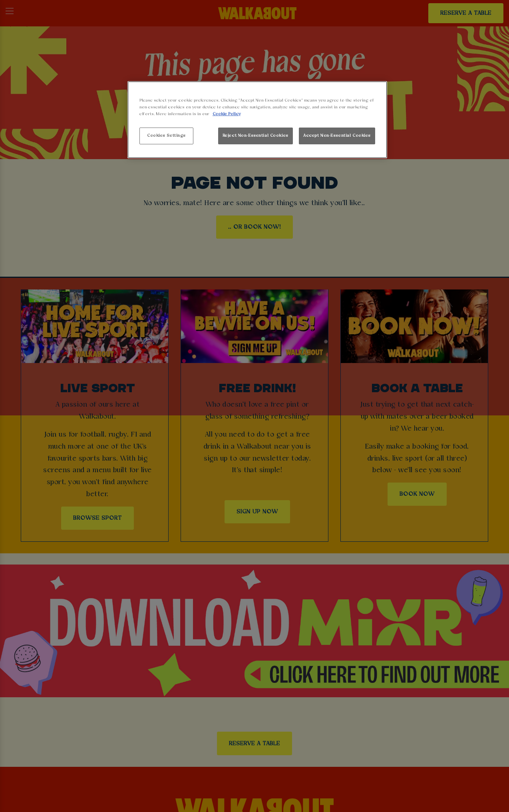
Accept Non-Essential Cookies (337, 136)
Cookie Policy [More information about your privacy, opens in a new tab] (227, 114)
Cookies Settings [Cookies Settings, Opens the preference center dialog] (166, 136)
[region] (257, 120)
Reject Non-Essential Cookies (255, 136)
